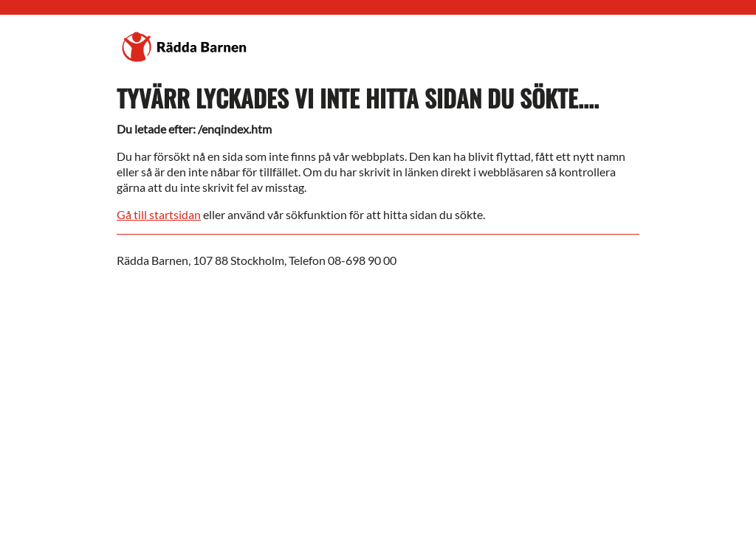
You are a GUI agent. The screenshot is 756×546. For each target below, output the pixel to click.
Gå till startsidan (159, 214)
